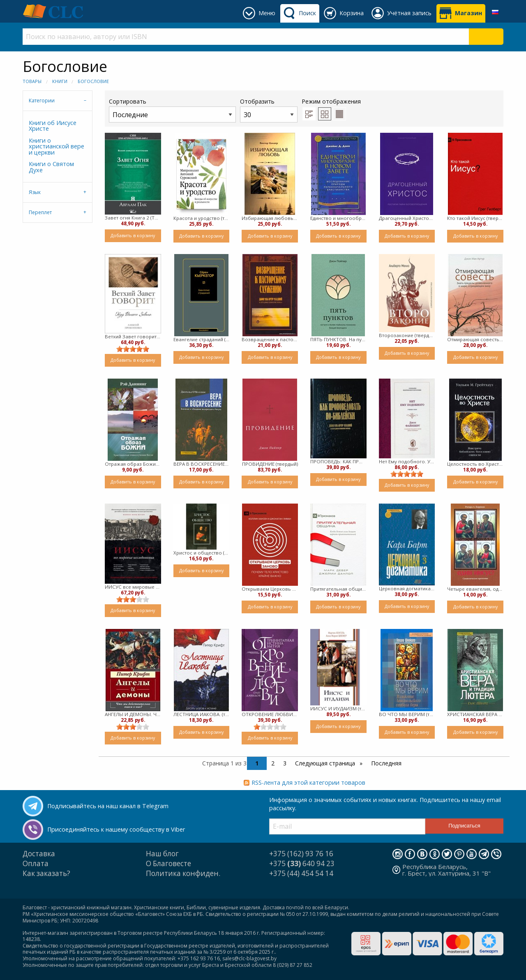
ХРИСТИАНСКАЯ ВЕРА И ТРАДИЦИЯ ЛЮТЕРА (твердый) (475, 714)
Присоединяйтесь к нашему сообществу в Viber (116, 829)
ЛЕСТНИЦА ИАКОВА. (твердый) (202, 714)
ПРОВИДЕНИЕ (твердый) (270, 464)
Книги (60, 81)
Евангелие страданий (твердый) (202, 339)
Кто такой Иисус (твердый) (475, 218)
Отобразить (269, 110)
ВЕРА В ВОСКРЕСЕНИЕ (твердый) (202, 464)
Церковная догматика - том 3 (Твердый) (407, 588)
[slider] (133, 349)
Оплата (36, 863)
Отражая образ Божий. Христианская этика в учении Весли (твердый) (133, 464)
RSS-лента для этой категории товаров (308, 782)
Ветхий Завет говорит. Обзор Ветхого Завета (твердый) (133, 336)
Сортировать (172, 110)
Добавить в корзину (133, 235)
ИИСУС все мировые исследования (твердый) (133, 587)
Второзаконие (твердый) (407, 335)
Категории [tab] (42, 101)
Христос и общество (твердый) (202, 553)
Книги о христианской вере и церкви (57, 146)
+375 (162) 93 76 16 (301, 854)
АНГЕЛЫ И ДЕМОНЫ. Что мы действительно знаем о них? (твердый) (133, 714)
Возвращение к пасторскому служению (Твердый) (270, 339)
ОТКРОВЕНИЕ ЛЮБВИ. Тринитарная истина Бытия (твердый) (270, 714)
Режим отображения (331, 101)
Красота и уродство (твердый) (202, 218)
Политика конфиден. (183, 873)
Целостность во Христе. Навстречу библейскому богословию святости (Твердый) (475, 464)
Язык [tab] (35, 192)
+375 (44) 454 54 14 (301, 873)
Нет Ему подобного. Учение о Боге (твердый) (407, 461)
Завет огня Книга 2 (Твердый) (133, 218)
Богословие (93, 81)
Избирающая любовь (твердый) (270, 218)
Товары (32, 81)
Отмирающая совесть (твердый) (475, 339)
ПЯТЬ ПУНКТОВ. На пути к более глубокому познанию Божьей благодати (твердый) (338, 339)
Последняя (386, 763)
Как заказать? (46, 873)
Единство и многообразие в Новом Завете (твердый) (338, 218)
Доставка (39, 854)
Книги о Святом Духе (51, 167)
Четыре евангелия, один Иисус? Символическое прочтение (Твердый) (475, 589)
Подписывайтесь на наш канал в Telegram (108, 806)
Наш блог (162, 854)
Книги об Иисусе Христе (53, 126)
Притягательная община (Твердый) (338, 589)
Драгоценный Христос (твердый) (407, 218)
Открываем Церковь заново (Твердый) (270, 589)
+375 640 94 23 (302, 863)
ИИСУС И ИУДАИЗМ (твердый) (338, 708)
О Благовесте (168, 863)
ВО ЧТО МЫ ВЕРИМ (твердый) (407, 714)
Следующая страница (326, 763)
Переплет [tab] (40, 212)
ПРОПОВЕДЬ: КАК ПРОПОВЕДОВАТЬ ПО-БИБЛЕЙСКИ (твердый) (338, 461)
